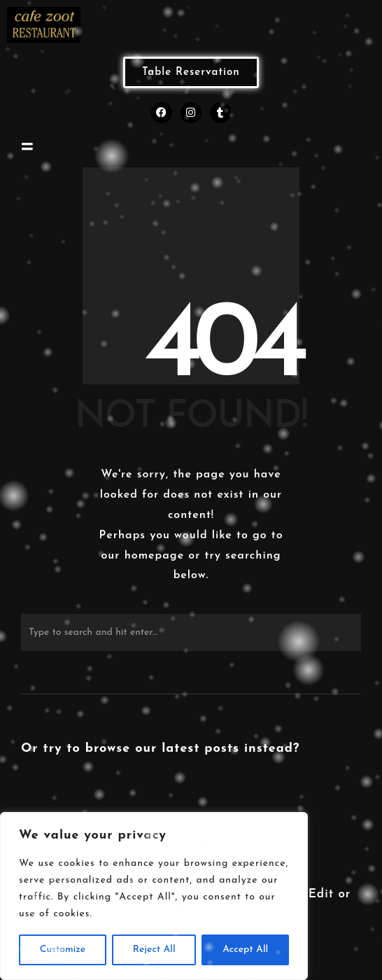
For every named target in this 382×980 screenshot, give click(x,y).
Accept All (245, 950)
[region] (154, 896)
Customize (63, 950)
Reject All (154, 950)
